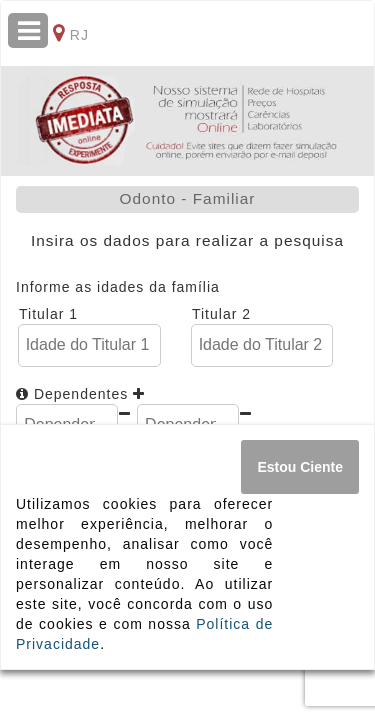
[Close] (300, 467)
